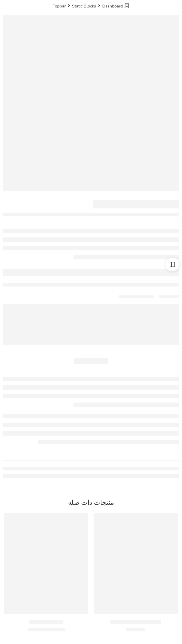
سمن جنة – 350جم (46, 622)
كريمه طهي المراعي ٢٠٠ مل (136, 622)
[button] (136, 605)
